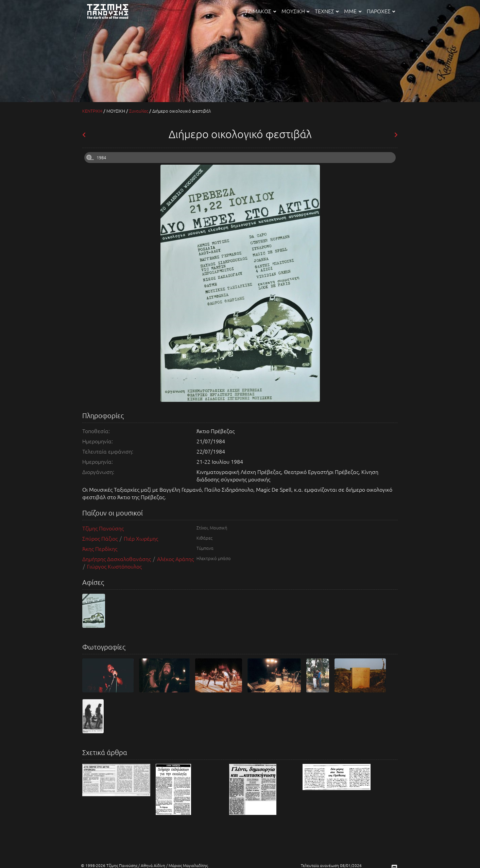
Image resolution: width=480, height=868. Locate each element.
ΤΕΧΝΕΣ (327, 11)
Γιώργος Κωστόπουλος (114, 566)
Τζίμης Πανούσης (103, 528)
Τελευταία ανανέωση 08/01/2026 (331, 865)
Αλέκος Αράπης (175, 559)
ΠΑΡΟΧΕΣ (381, 11)
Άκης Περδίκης (100, 548)
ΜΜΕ (353, 11)
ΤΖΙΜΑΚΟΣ (260, 11)
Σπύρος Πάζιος (101, 538)
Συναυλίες (139, 111)
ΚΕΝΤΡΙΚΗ (92, 111)
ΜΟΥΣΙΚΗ (295, 11)
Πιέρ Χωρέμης (141, 538)
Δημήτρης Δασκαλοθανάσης (117, 559)
